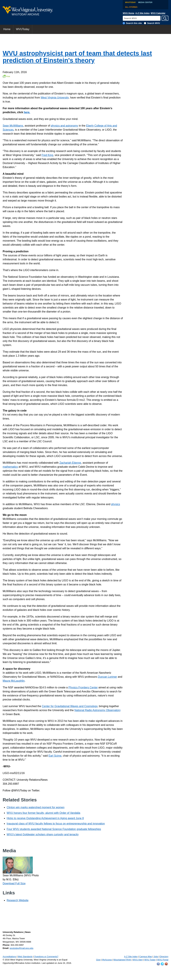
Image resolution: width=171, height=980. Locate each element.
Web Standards (25, 957)
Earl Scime (55, 756)
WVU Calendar (158, 13)
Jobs (156, 957)
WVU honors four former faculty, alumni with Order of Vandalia (43, 813)
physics (115, 504)
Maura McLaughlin (14, 681)
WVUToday (130, 2)
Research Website (18, 900)
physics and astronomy (64, 126)
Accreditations (9, 957)
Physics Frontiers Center (83, 687)
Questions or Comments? (46, 957)
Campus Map (146, 957)
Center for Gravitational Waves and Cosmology (70, 706)
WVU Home (129, 13)
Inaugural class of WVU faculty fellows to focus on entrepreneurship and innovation (56, 824)
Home (7, 29)
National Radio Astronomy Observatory (98, 710)
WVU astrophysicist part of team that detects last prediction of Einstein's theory (77, 57)
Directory (164, 957)
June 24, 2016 (64, 963)
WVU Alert (138, 960)
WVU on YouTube (166, 964)
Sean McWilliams (13, 126)
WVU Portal (163, 960)
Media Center (145, 2)
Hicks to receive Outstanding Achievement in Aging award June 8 (45, 818)
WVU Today (150, 960)
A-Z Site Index (143, 13)
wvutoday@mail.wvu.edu (22, 948)
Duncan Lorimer (108, 677)
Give (98, 960)
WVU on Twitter (162, 964)
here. (27, 112)
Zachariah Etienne (70, 463)
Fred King (47, 155)
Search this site (134, 23)
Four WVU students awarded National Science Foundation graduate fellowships (54, 829)
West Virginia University (55, 98)
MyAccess (107, 960)
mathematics (10, 467)
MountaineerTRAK (122, 960)
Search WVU (153, 23)
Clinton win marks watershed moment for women (36, 807)
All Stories (131, 7)
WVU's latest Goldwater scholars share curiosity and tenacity (43, 834)
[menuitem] (7, 29)
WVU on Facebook (158, 964)
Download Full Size (14, 883)
